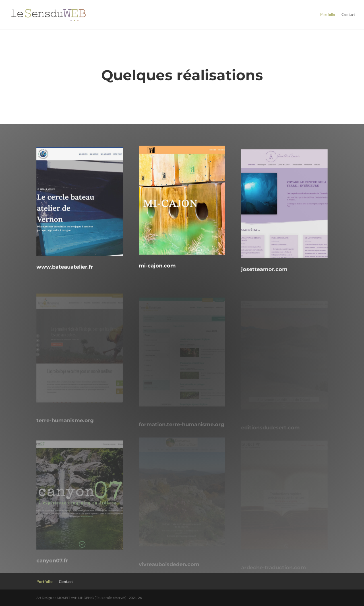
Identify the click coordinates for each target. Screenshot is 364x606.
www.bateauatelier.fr (65, 275)
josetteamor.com (264, 279)
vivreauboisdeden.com (169, 570)
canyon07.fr (52, 569)
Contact (348, 15)
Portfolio (328, 15)
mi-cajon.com (157, 271)
